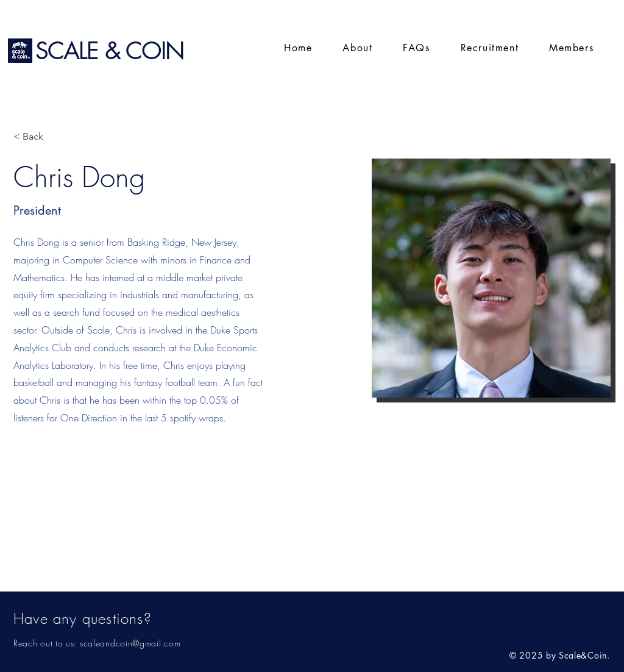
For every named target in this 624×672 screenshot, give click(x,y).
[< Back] (37, 137)
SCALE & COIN (110, 50)
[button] (571, 48)
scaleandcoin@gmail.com (130, 643)
